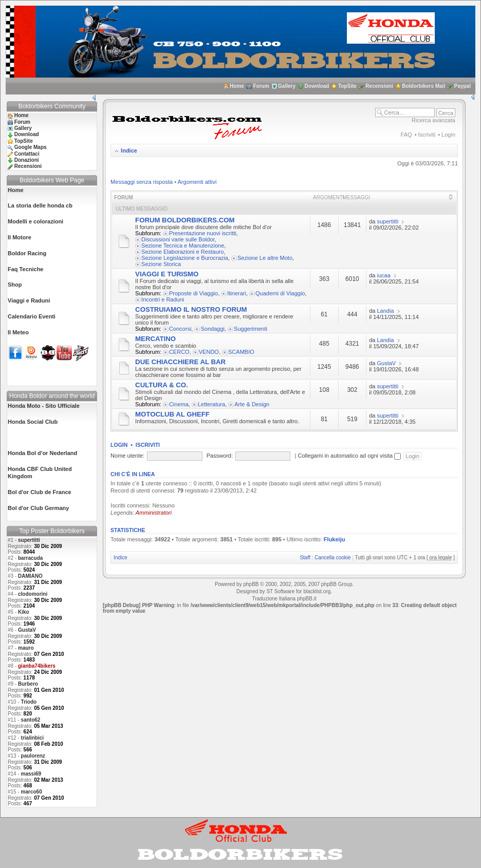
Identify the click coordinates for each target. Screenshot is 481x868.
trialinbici (32, 738)
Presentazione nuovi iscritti (203, 233)
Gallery (287, 86)
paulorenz (33, 756)
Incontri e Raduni (163, 299)
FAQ (406, 135)
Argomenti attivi (197, 182)
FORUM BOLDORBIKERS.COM (185, 220)
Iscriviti (427, 135)
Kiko (24, 612)
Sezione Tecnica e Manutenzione (183, 246)
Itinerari (237, 293)
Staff (305, 558)
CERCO (179, 352)
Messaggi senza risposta (142, 182)
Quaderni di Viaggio (280, 293)
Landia (386, 311)
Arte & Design (252, 404)
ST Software (280, 591)
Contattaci (27, 154)
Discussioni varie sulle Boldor (178, 239)
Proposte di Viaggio (193, 293)
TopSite (347, 86)
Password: (220, 456)
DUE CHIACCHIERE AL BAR (180, 362)
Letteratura (211, 404)
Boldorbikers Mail (423, 86)
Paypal (462, 86)
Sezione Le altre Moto (265, 258)
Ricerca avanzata (433, 120)
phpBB (251, 584)
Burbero (28, 684)
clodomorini (33, 594)
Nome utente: (127, 456)
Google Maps (31, 147)
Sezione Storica (161, 264)
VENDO (209, 352)
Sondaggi (212, 329)
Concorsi (180, 329)
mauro (26, 648)
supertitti (29, 540)
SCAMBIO (241, 352)
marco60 (32, 792)
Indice (129, 150)
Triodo (29, 702)
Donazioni (27, 160)
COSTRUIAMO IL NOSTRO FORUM (191, 309)
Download (317, 86)
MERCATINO (155, 339)
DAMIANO (30, 576)
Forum (261, 86)
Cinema (179, 404)
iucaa (384, 275)
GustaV (27, 630)
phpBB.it (307, 599)
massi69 (31, 774)
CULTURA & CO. (162, 385)
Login (448, 135)
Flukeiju (335, 539)
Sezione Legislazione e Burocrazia (185, 258)
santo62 (31, 720)
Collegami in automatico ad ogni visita (349, 456)
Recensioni (379, 86)
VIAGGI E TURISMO (167, 274)
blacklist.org (317, 591)
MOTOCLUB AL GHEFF (172, 414)
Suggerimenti (251, 329)
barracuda (30, 558)
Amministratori (154, 513)
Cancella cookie (333, 558)
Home (237, 86)
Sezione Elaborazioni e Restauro (182, 252)
